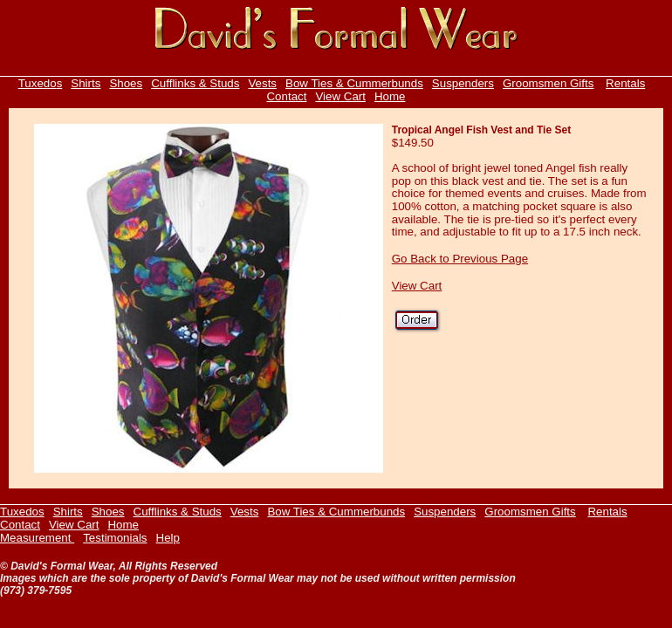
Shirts (86, 83)
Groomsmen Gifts (548, 83)
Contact (286, 96)
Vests (262, 83)
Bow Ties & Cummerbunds (354, 83)
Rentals (625, 83)
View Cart (340, 96)
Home (390, 96)
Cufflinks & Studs (195, 83)
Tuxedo (38, 83)
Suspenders (463, 83)
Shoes (126, 83)
